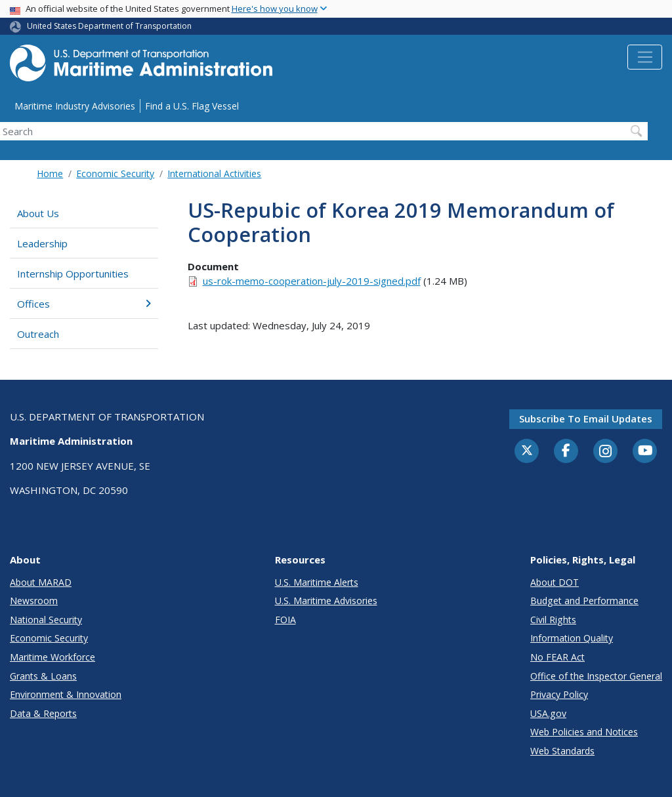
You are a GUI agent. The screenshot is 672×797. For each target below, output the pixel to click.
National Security (46, 620)
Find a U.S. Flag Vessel (192, 106)
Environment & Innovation (66, 694)
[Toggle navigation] (645, 57)
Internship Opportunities (73, 274)
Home (50, 174)
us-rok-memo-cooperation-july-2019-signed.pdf (312, 281)
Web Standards (562, 751)
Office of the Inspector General (596, 676)
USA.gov (548, 713)
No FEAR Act (557, 657)
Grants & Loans (43, 676)
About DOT (555, 582)
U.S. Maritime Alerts (317, 582)
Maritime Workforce (52, 657)
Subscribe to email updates (586, 419)
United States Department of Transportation (109, 26)
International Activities (214, 174)
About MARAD (41, 582)
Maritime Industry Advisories (75, 106)
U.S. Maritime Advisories (326, 601)
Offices (84, 304)
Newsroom (34, 601)
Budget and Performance (584, 601)
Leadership (42, 243)
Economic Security (115, 174)
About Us (38, 213)
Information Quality (572, 638)
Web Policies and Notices (584, 732)
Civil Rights (553, 620)
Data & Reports (43, 713)
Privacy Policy (559, 694)
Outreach (38, 334)
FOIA (285, 620)
